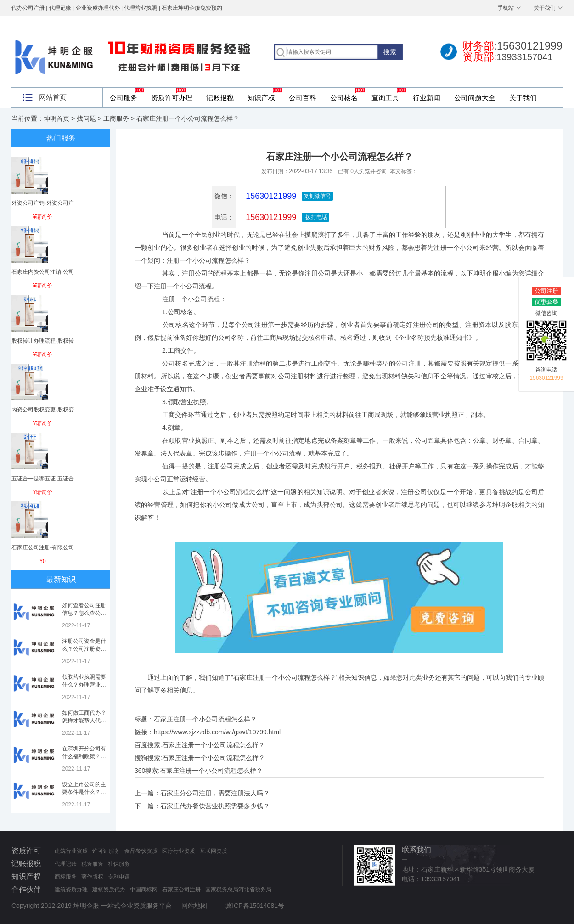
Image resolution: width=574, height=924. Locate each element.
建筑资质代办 (109, 890)
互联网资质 (214, 851)
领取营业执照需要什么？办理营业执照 (84, 685)
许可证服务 (106, 851)
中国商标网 (144, 890)
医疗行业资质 (179, 851)
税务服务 (92, 864)
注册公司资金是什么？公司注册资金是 (84, 649)
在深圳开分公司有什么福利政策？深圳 (84, 756)
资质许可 (26, 851)
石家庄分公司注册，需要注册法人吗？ (215, 793)
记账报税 (220, 98)
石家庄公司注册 (181, 890)
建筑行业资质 (71, 851)
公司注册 (546, 291)
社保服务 (119, 864)
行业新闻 (427, 98)
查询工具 (385, 98)
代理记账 (66, 864)
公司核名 (344, 98)
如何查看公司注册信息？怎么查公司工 (84, 613)
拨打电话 (315, 217)
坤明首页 (56, 118)
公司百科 (303, 98)
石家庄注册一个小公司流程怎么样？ (214, 745)
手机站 (506, 8)
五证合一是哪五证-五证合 (43, 479)
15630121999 (270, 217)
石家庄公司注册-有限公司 (43, 547)
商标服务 (66, 877)
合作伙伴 (26, 889)
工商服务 (116, 118)
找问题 (86, 118)
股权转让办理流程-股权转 (43, 341)
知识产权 (261, 98)
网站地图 (194, 906)
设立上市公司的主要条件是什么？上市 (84, 792)
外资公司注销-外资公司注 (43, 203)
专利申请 (119, 877)
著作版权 (92, 877)
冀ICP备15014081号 (255, 906)
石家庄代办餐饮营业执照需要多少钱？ (215, 806)
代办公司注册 (28, 8)
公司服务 (124, 98)
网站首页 (53, 97)
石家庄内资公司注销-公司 (43, 272)
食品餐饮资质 (141, 851)
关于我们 (545, 8)
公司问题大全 (475, 98)
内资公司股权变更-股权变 (43, 410)
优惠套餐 (546, 302)
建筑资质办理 (71, 890)
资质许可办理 (172, 98)
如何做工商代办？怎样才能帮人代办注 (84, 721)
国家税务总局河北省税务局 (238, 890)
